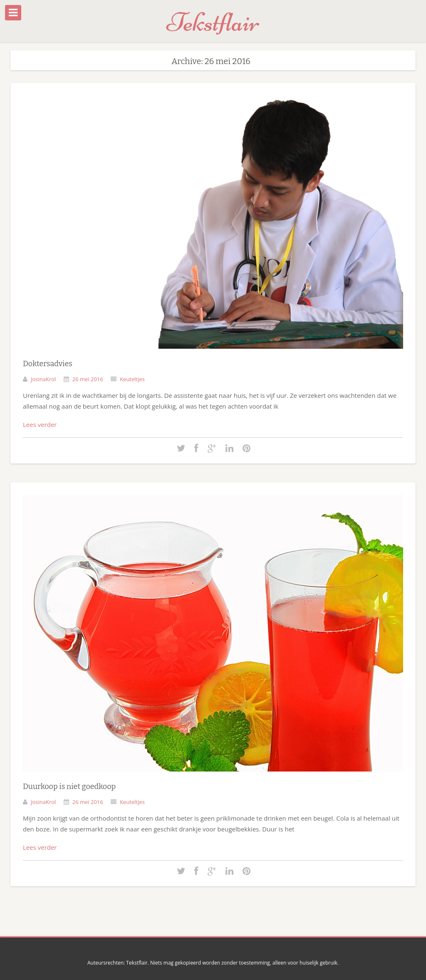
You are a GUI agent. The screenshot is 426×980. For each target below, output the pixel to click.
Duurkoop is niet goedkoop (69, 786)
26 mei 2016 (88, 379)
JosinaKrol (43, 379)
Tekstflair (213, 22)
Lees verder (40, 424)
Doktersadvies (48, 364)
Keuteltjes (132, 379)
